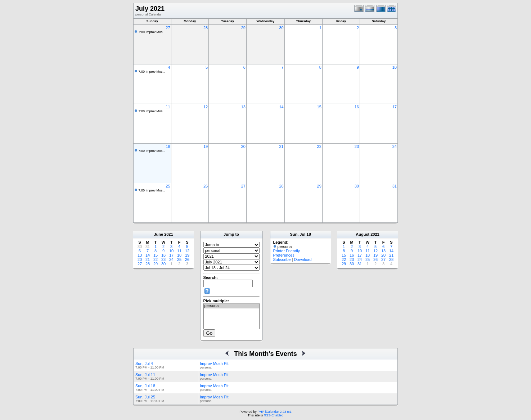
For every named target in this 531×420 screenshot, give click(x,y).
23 (357, 146)
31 (395, 186)
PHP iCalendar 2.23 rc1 (274, 412)
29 (243, 28)
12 (206, 107)
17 (395, 107)
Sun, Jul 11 (145, 375)
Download (303, 259)
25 (168, 186)
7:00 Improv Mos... (152, 32)
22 (319, 146)
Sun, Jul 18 (145, 386)
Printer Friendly (287, 251)
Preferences (284, 255)
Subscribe (282, 259)
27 (168, 28)
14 (281, 107)
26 (206, 186)
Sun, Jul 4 (144, 363)
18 (168, 146)
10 (395, 67)
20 (243, 146)
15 (319, 107)
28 (206, 28)
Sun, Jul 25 (145, 397)
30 (281, 28)
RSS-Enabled (274, 415)
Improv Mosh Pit (214, 363)
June (158, 234)
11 (168, 107)
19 (206, 146)
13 (243, 107)
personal (231, 306)
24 (395, 146)
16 (357, 107)
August (363, 234)
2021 (168, 234)
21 (281, 146)
